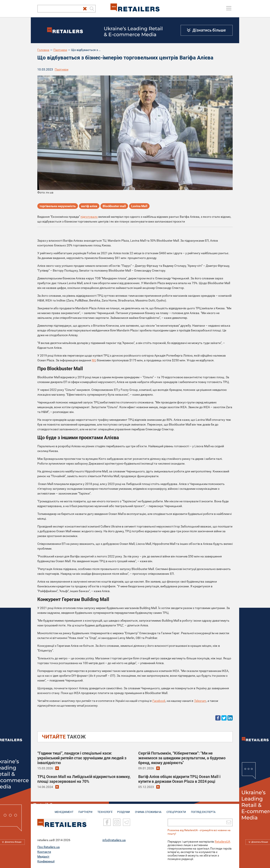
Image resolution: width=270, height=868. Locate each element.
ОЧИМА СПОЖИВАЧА (148, 810)
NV (94, 360)
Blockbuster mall (114, 206)
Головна (43, 50)
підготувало (89, 217)
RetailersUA (222, 842)
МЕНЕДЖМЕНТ (64, 810)
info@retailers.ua (114, 840)
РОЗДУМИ (124, 810)
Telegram (200, 701)
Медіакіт (43, 857)
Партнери (60, 50)
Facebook (159, 701)
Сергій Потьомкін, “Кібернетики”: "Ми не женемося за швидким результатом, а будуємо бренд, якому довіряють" (182, 758)
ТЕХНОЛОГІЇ (105, 810)
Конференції (46, 861)
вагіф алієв (89, 206)
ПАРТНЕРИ (85, 810)
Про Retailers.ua (49, 847)
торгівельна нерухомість (58, 206)
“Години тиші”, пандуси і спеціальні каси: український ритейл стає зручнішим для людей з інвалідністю (82, 758)
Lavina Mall (139, 206)
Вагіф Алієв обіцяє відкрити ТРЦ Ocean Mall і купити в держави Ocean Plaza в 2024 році (179, 779)
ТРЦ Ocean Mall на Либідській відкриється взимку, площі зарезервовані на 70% (84, 779)
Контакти (44, 852)
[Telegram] (127, 822)
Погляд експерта (203, 810)
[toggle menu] (229, 8)
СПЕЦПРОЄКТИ (176, 810)
